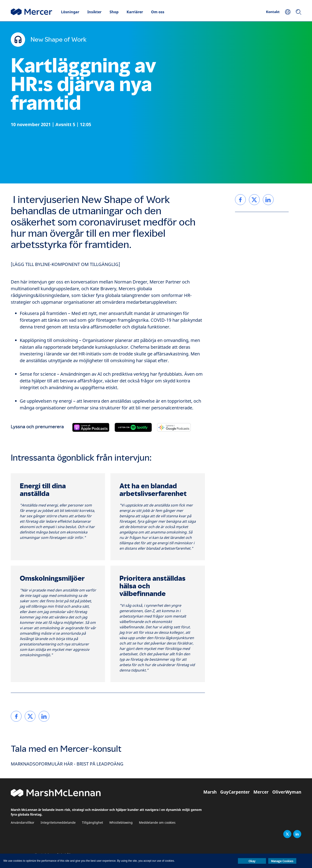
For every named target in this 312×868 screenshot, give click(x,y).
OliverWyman (287, 792)
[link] (16, 716)
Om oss (158, 12)
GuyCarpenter (235, 792)
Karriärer (135, 12)
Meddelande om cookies (157, 823)
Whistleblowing (121, 823)
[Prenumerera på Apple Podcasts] (91, 427)
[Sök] (299, 12)
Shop (114, 12)
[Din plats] (288, 12)
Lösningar (70, 12)
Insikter (94, 12)
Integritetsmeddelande (58, 823)
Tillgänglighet (92, 823)
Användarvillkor (23, 823)
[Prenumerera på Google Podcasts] (174, 427)
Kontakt (273, 12)
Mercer (261, 792)
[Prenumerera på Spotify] (133, 427)
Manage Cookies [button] (282, 861)
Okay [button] (252, 861)
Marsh (210, 792)
